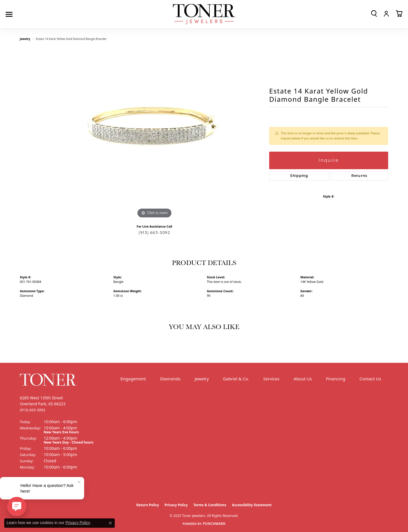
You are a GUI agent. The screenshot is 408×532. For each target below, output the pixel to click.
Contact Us (370, 379)
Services (271, 379)
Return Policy (148, 505)
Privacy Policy (176, 505)
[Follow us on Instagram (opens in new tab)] (40, 488)
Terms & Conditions (210, 505)
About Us (303, 379)
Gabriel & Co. (236, 379)
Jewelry (202, 379)
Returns (359, 176)
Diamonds (170, 379)
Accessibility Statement (252, 505)
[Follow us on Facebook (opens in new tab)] (25, 488)
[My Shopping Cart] (399, 14)
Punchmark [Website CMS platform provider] (214, 524)
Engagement (133, 379)
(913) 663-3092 (154, 233)
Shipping (299, 176)
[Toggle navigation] (10, 14)
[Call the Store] (33, 410)
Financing (336, 379)
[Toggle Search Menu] (374, 14)
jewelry (25, 39)
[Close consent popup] (110, 523)
